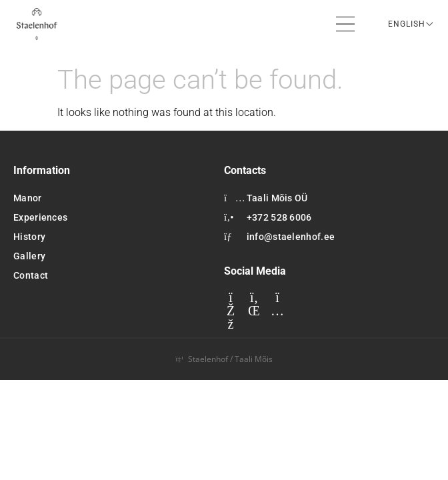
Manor (28, 198)
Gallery (29, 256)
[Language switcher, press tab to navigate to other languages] (411, 24)
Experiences (40, 217)
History (29, 237)
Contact (31, 275)
